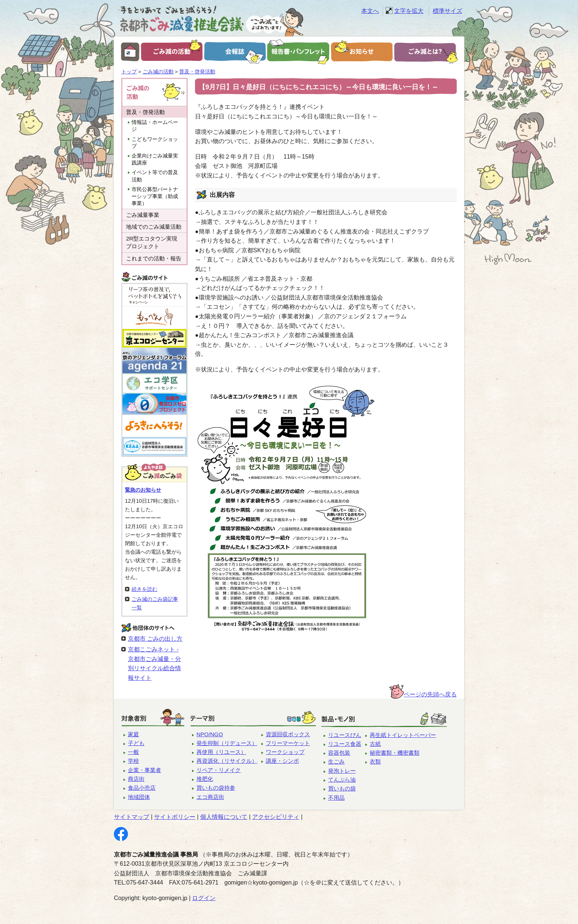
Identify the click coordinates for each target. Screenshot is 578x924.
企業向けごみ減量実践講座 (155, 159)
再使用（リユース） (221, 752)
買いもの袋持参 (216, 788)
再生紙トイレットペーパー (403, 735)
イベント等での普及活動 (155, 176)
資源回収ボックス (288, 734)
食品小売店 (142, 788)
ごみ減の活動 (158, 72)
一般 (133, 752)
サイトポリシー (175, 817)
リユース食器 (345, 744)
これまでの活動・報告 (154, 258)
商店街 (136, 779)
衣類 (375, 762)
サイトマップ (132, 817)
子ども (136, 743)
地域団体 (139, 797)
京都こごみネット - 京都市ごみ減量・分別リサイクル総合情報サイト (154, 664)
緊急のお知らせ (143, 490)
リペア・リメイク (219, 770)
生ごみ (336, 762)
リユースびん (345, 735)
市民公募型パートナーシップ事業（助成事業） (155, 196)
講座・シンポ (282, 761)
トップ (129, 72)
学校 (133, 761)
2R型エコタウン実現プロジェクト (152, 242)
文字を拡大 (409, 11)
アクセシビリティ (276, 817)
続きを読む (144, 589)
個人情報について (224, 817)
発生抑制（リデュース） (227, 743)
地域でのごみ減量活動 (154, 227)
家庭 (133, 734)
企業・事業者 (144, 770)
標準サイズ (448, 11)
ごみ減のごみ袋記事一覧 (155, 603)
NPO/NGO (210, 734)
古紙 (375, 744)
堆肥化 (205, 779)
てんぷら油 (342, 780)
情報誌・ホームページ (155, 126)
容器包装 (339, 753)
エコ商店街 (210, 797)
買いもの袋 (342, 788)
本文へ (370, 11)
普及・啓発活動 (197, 72)
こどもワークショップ (155, 143)
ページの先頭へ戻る (430, 694)
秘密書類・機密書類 (395, 753)
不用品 (336, 798)
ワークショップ (285, 752)
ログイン (204, 898)
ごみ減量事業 (143, 215)
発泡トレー (342, 771)
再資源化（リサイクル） (227, 761)
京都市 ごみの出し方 (155, 639)
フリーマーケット (288, 743)
